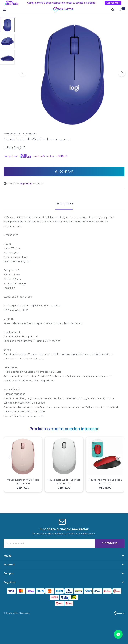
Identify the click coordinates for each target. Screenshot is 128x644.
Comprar (66, 172)
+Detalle (62, 156)
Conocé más (113, 3)
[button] (122, 73)
